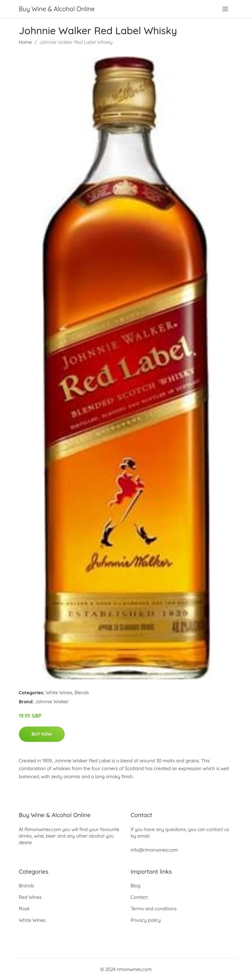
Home (25, 42)
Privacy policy (146, 920)
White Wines (59, 693)
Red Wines (30, 897)
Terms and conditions (154, 909)
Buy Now (42, 734)
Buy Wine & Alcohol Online (57, 9)
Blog (136, 886)
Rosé (24, 909)
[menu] (226, 9)
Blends (82, 693)
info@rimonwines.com (155, 850)
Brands (27, 886)
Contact (139, 897)
